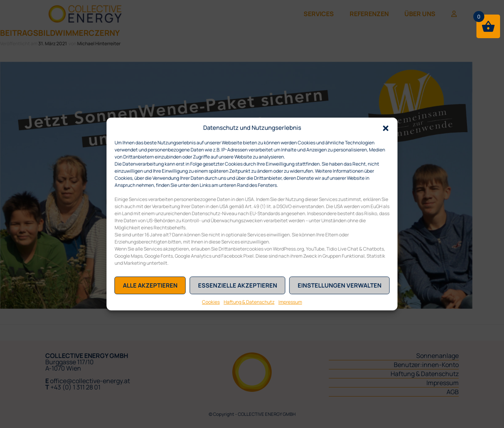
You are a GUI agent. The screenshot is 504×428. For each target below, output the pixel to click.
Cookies (211, 302)
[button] (386, 127)
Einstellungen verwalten (340, 285)
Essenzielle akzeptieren (238, 285)
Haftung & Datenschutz (249, 302)
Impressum (290, 302)
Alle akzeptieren (150, 285)
